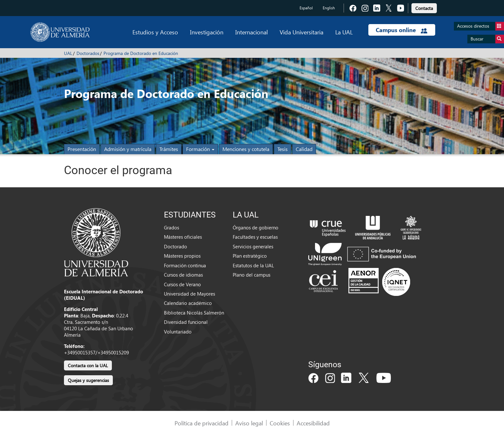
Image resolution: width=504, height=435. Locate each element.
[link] (424, 7)
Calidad (304, 149)
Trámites (169, 149)
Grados (171, 227)
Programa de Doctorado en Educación (141, 53)
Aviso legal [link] (249, 423)
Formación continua (185, 265)
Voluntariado (178, 332)
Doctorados (88, 53)
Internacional (252, 32)
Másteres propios (182, 256)
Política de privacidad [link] (202, 423)
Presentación (82, 149)
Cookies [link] (280, 423)
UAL (68, 53)
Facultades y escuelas (255, 237)
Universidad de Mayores (189, 294)
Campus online (402, 30)
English (329, 8)
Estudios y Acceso (155, 32)
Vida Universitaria (301, 32)
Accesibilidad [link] (313, 423)
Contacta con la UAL (88, 365)
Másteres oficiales (183, 237)
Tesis (283, 149)
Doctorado (175, 246)
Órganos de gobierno (256, 227)
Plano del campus (252, 275)
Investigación (207, 32)
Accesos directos (481, 26)
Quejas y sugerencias (88, 380)
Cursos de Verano (182, 284)
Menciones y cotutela (246, 149)
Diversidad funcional (186, 322)
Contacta (424, 8)
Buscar (487, 39)
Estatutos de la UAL (253, 265)
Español (306, 8)
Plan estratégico (250, 256)
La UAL (344, 32)
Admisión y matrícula (128, 149)
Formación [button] (200, 149)
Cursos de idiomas (183, 275)
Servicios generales (253, 246)
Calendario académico (188, 303)
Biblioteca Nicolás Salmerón (194, 313)
